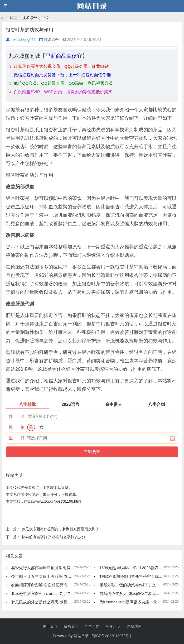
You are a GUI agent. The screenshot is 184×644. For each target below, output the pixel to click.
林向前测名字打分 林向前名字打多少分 (54, 537)
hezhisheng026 (21, 40)
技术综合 (30, 18)
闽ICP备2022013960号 (110, 636)
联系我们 (71, 626)
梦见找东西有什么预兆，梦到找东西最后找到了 (60, 529)
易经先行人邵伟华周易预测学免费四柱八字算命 (53, 568)
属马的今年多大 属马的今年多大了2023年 (136, 593)
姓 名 (17, 416)
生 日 (17, 438)
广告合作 (92, 626)
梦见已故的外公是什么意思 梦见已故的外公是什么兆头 (59, 602)
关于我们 (50, 626)
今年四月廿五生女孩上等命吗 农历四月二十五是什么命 (59, 576)
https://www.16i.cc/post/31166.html (53, 501)
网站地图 (134, 626)
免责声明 (113, 626)
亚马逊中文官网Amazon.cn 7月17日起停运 (49, 593)
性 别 (17, 427)
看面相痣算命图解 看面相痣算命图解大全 (47, 585)
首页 (13, 18)
